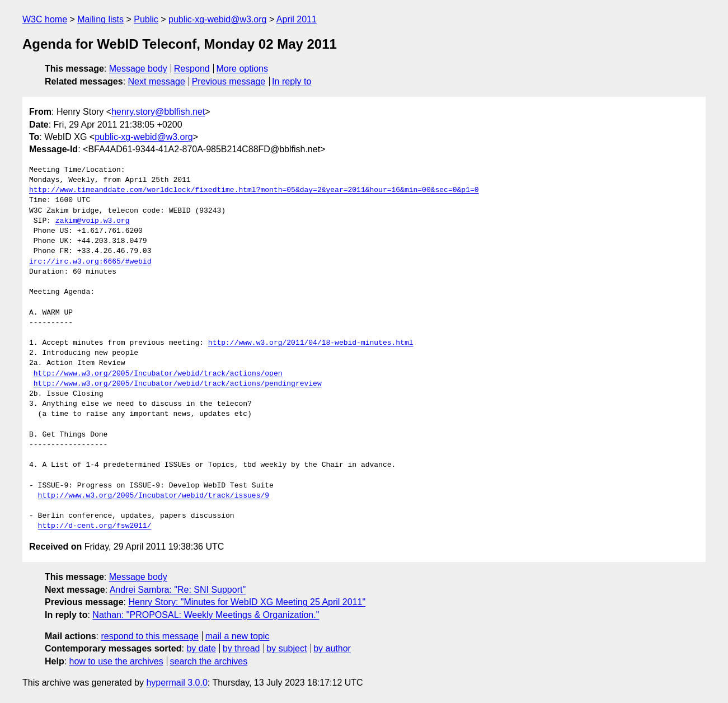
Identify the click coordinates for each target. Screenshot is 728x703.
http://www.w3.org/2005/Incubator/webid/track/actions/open (158, 374)
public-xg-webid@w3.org (217, 19)
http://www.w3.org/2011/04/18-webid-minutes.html (311, 343)
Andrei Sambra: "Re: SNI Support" (178, 590)
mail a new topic (238, 636)
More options (243, 69)
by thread (241, 648)
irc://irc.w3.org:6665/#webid (90, 262)
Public (146, 19)
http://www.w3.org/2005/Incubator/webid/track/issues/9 (154, 496)
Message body (138, 69)
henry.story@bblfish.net (158, 112)
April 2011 (297, 19)
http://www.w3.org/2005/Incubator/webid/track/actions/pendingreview (178, 384)
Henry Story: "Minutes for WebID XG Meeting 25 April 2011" (247, 602)
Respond (192, 69)
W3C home (45, 19)
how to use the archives (116, 661)
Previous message (229, 81)
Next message (157, 81)
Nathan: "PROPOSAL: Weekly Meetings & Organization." (206, 615)
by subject (286, 648)
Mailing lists (100, 19)
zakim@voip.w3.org (93, 221)
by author (332, 648)
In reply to (292, 81)
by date (201, 648)
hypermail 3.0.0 (177, 683)
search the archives (209, 661)
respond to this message (149, 636)
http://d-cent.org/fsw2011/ (95, 526)
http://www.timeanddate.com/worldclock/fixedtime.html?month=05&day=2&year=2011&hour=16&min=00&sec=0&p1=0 (254, 190)
